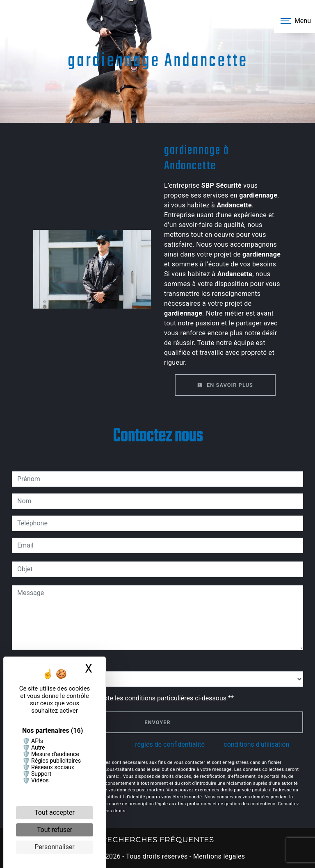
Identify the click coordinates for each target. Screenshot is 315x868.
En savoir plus (225, 385)
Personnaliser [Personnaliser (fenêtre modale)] (55, 847)
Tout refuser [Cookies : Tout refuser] (55, 830)
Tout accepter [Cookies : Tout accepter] (55, 812)
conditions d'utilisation (256, 744)
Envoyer (157, 722)
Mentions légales (218, 856)
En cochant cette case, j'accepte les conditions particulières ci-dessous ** (127, 698)
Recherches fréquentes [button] (158, 840)
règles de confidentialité (170, 744)
